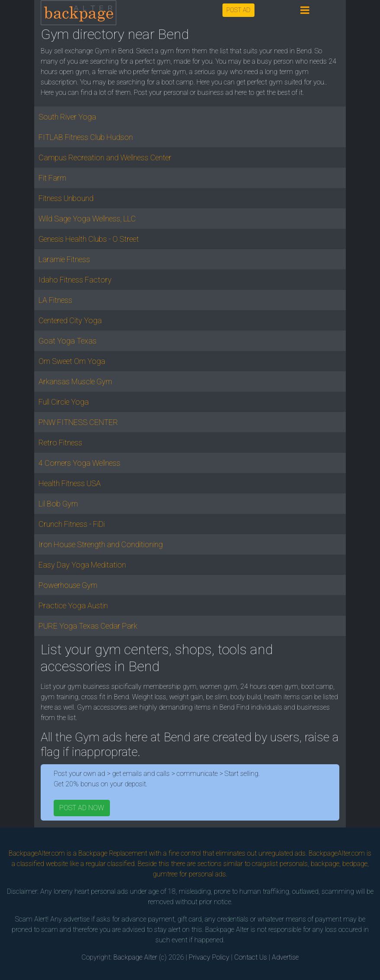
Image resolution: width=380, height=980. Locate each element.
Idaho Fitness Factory (75, 280)
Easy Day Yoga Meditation (82, 565)
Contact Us (251, 957)
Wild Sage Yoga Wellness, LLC (87, 219)
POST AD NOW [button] (82, 808)
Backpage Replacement (113, 853)
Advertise (285, 957)
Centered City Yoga (70, 320)
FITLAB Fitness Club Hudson (86, 137)
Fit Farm (52, 178)
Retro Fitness (60, 443)
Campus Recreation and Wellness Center (105, 157)
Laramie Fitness (64, 259)
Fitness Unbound (66, 198)
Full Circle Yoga (64, 402)
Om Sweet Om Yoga (72, 361)
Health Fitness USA (70, 483)
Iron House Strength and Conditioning (101, 544)
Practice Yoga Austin (73, 605)
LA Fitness (55, 300)
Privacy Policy (209, 957)
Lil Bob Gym (58, 504)
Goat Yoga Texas (68, 341)
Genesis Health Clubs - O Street (89, 239)
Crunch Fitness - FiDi (72, 524)
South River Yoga (67, 117)
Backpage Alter (135, 957)
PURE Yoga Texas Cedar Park (88, 626)
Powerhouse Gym (68, 585)
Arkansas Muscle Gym (75, 381)
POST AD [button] (238, 10)
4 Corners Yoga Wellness (79, 463)
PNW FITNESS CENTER (78, 422)
